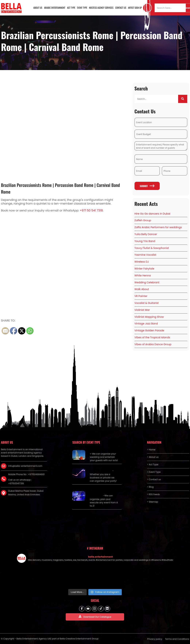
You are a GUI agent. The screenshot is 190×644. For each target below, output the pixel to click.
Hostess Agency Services (101, 8)
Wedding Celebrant (147, 282)
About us (38, 8)
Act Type (71, 8)
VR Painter (141, 296)
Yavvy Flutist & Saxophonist (152, 248)
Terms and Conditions (177, 639)
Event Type (82, 8)
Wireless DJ (142, 262)
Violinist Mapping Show (149, 317)
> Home (151, 450)
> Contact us (154, 479)
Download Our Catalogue (95, 617)
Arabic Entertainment (55, 8)
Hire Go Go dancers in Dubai (152, 214)
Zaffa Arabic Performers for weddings (158, 227)
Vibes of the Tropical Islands (152, 337)
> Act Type (153, 464)
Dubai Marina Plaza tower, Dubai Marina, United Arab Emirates (26, 493)
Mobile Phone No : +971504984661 (26, 474)
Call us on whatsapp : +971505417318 (20, 482)
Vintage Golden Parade (149, 330)
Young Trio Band (145, 241)
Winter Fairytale (144, 269)
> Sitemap (153, 502)
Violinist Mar (142, 310)
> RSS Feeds (153, 494)
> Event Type (154, 472)
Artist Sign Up (135, 8)
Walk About (142, 289)
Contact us (121, 8)
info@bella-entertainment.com (25, 466)
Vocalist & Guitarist (147, 303)
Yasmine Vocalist (145, 255)
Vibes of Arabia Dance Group (153, 344)
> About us (153, 457)
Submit (147, 186)
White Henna (143, 276)
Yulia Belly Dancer (146, 234)
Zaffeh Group (143, 220)
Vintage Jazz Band (146, 324)
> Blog (150, 487)
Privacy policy (155, 639)
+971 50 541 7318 (91, 210)
